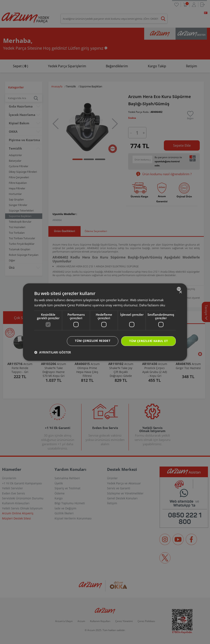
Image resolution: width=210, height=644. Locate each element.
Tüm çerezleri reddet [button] (93, 341)
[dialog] (105, 322)
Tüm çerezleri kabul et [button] (148, 341)
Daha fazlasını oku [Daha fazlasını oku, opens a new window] (152, 305)
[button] (53, 352)
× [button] (180, 292)
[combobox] (179, 289)
